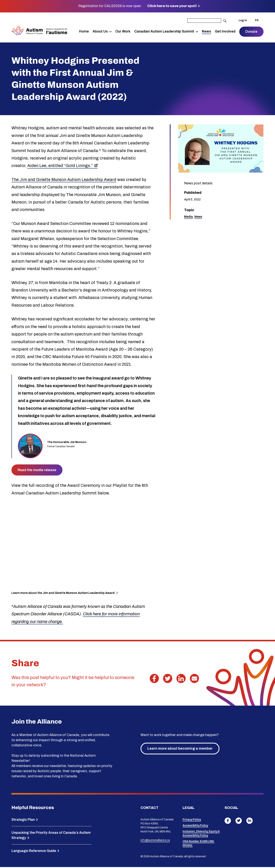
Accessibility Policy (195, 826)
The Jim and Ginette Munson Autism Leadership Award (64, 180)
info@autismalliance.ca (155, 841)
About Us (100, 32)
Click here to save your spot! (172, 6)
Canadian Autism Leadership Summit (164, 32)
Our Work (123, 32)
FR (257, 21)
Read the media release (37, 471)
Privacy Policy (192, 820)
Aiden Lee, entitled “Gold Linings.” (60, 167)
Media (188, 218)
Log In (243, 21)
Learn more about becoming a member (180, 749)
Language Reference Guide (34, 852)
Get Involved (225, 32)
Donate (251, 32)
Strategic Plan (23, 820)
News (206, 32)
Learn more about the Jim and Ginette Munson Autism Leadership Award (63, 594)
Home (84, 32)
